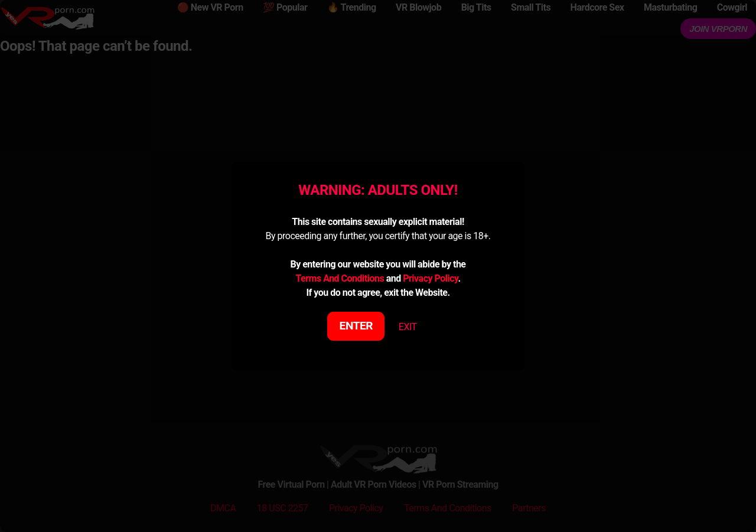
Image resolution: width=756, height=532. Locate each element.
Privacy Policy (430, 278)
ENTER (356, 326)
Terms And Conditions (340, 278)
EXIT (408, 327)
